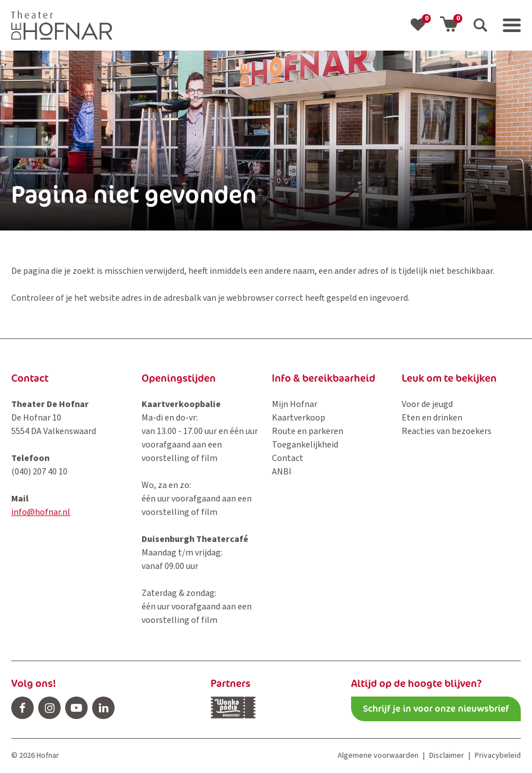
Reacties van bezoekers (447, 431)
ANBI (282, 472)
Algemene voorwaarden (378, 756)
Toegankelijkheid (305, 445)
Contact (288, 458)
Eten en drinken (432, 418)
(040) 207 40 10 (39, 472)
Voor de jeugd (427, 404)
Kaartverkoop (299, 418)
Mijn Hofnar (295, 404)
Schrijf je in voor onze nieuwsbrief (436, 709)
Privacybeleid (498, 756)
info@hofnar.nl (41, 512)
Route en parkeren (308, 431)
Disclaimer (447, 756)
